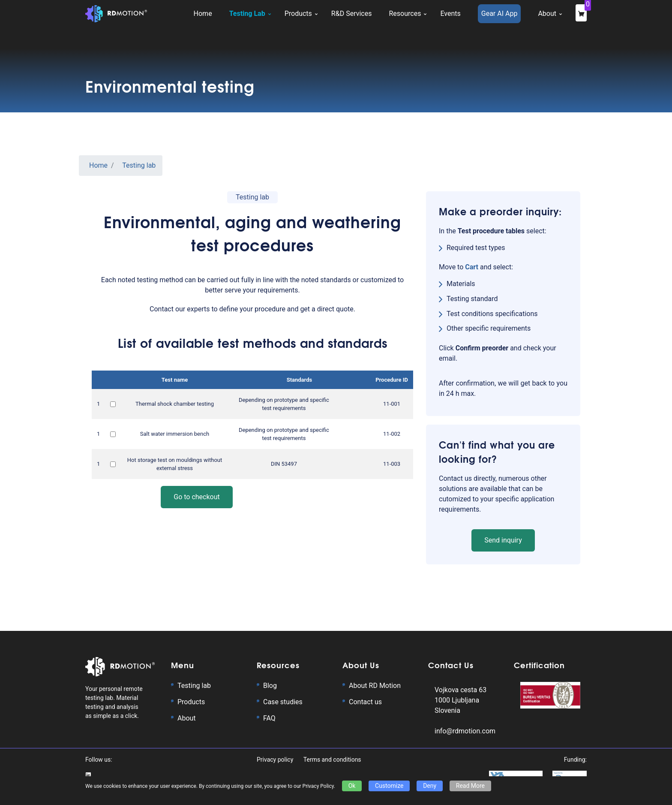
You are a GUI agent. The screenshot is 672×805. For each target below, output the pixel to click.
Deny (430, 786)
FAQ (269, 718)
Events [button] (450, 14)
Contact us (365, 702)
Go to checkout (197, 497)
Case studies (283, 702)
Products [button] (298, 14)
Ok (352, 786)
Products (191, 702)
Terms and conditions (332, 760)
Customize (389, 786)
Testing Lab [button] (247, 14)
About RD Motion (375, 686)
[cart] (472, 267)
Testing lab (139, 165)
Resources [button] (405, 14)
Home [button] (203, 14)
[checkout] (581, 13)
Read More (470, 786)
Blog (270, 686)
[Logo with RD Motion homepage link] (116, 14)
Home (98, 165)
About (187, 718)
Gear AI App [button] (499, 14)
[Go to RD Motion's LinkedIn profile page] (88, 775)
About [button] (547, 14)
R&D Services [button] (352, 14)
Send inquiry (503, 540)
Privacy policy (276, 760)
